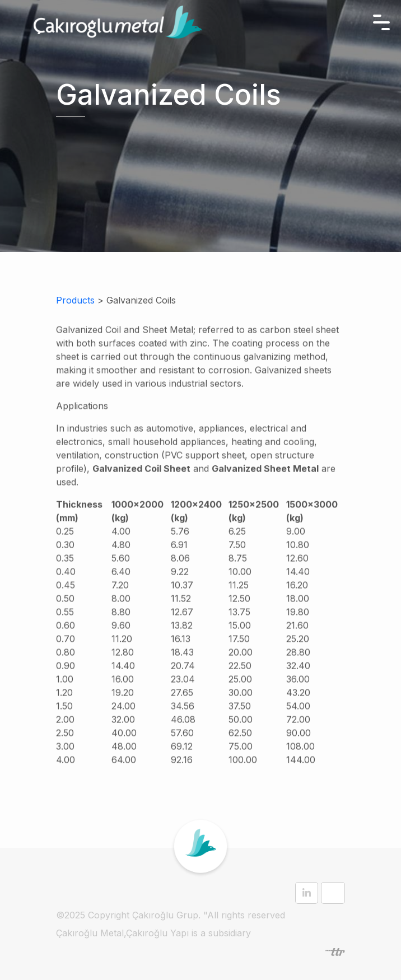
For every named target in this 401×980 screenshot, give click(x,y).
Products (75, 300)
